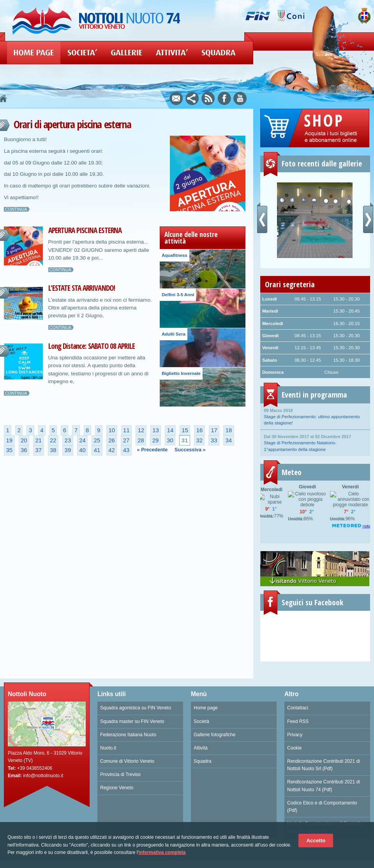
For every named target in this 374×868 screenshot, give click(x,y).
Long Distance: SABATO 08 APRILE (92, 346)
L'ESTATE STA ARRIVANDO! (82, 288)
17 (214, 430)
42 (112, 450)
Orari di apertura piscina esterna (72, 124)
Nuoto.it (108, 748)
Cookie (294, 748)
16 (200, 430)
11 (126, 430)
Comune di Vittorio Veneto (127, 761)
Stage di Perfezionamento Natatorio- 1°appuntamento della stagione (315, 442)
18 (229, 430)
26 (112, 440)
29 (156, 440)
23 (68, 440)
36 (24, 450)
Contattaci (298, 708)
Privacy (295, 735)
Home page (206, 708)
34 (228, 440)
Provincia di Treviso (120, 774)
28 (141, 440)
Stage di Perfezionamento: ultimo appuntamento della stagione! (315, 416)
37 (39, 450)
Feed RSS (298, 721)
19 (9, 440)
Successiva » (190, 450)
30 (170, 440)
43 (126, 450)
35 (9, 450)
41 (97, 450)
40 (82, 450)
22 (53, 440)
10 (112, 430)
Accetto (316, 841)
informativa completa (162, 852)
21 (39, 440)
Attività (201, 748)
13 (156, 430)
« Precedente (153, 450)
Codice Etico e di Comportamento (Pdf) (322, 807)
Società (201, 721)
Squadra (202, 761)
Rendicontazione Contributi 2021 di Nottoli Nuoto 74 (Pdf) (324, 786)
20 (24, 440)
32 (199, 440)
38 (53, 450)
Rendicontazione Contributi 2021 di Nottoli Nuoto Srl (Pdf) (324, 765)
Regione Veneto (117, 788)
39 (68, 450)
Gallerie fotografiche (214, 735)
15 (185, 430)
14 (170, 430)
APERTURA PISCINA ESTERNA (85, 230)
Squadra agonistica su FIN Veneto (136, 708)
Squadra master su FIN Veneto (132, 721)
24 (82, 440)
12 (141, 430)
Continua (16, 209)
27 (126, 440)
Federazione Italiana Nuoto (128, 735)
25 (97, 440)
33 (214, 440)
